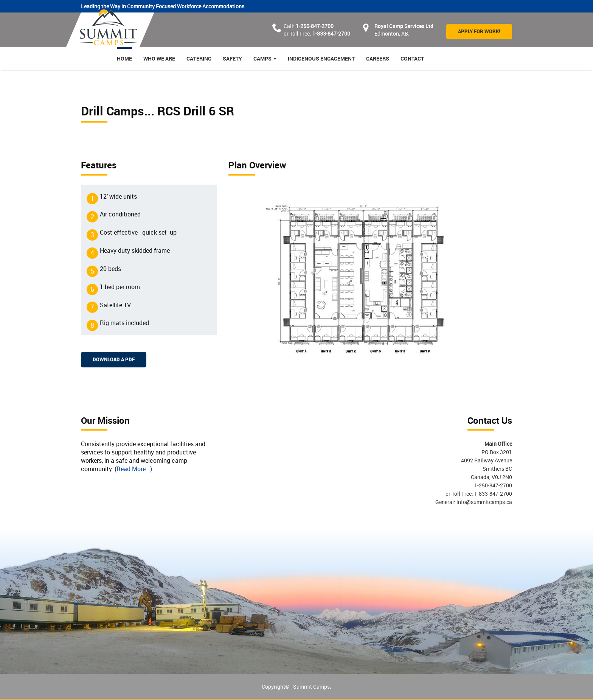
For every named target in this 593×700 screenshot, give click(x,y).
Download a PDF (114, 359)
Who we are (159, 58)
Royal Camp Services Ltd (404, 26)
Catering (199, 58)
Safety (232, 58)
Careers (378, 58)
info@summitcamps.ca (484, 502)
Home (124, 58)
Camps (262, 58)
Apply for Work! (479, 31)
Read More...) (134, 469)
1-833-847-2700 (331, 33)
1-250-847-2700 (315, 26)
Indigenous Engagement (321, 58)
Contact (412, 58)
